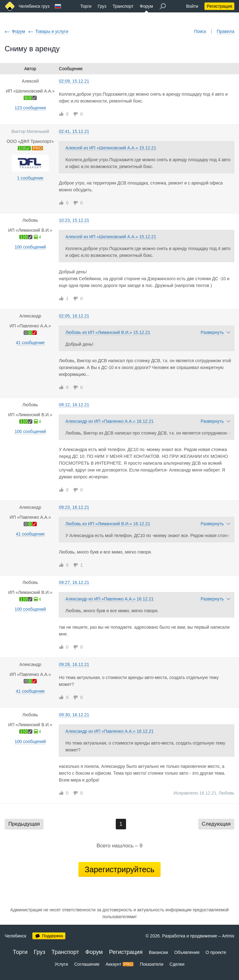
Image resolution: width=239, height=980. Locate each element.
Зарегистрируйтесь (119, 869)
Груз (102, 6)
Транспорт (123, 6)
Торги (86, 6)
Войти (192, 6)
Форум (146, 6)
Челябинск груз (34, 6)
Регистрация (219, 6)
